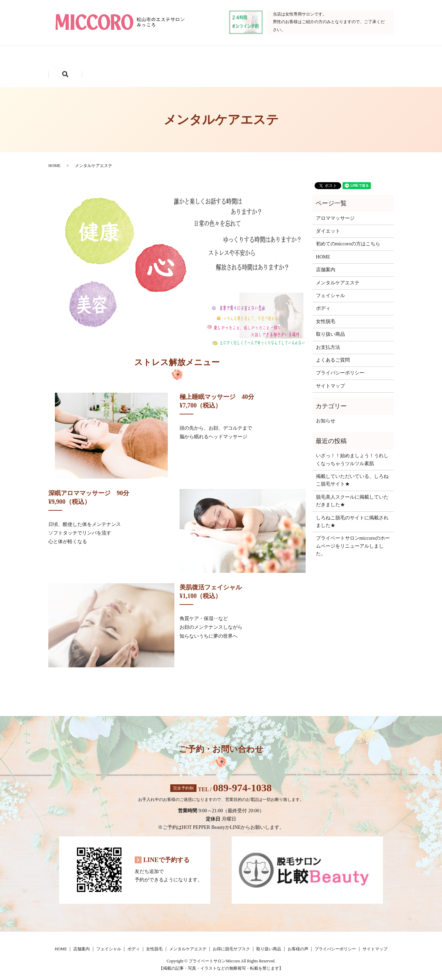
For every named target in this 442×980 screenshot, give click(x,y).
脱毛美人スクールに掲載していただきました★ (352, 495)
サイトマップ (330, 380)
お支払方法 (328, 341)
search (255, 68)
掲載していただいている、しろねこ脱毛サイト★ (352, 474)
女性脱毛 (266, 57)
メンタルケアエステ (326, 57)
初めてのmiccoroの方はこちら (348, 238)
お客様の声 (205, 68)
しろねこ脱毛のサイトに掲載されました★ (352, 515)
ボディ (220, 57)
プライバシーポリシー (340, 367)
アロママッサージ (335, 212)
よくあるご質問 (333, 354)
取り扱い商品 (150, 68)
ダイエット (328, 225)
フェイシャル (169, 57)
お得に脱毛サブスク (85, 68)
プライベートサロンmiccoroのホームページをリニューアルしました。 (353, 540)
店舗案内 (116, 57)
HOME (70, 57)
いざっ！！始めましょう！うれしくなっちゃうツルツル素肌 (352, 454)
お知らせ (326, 415)
